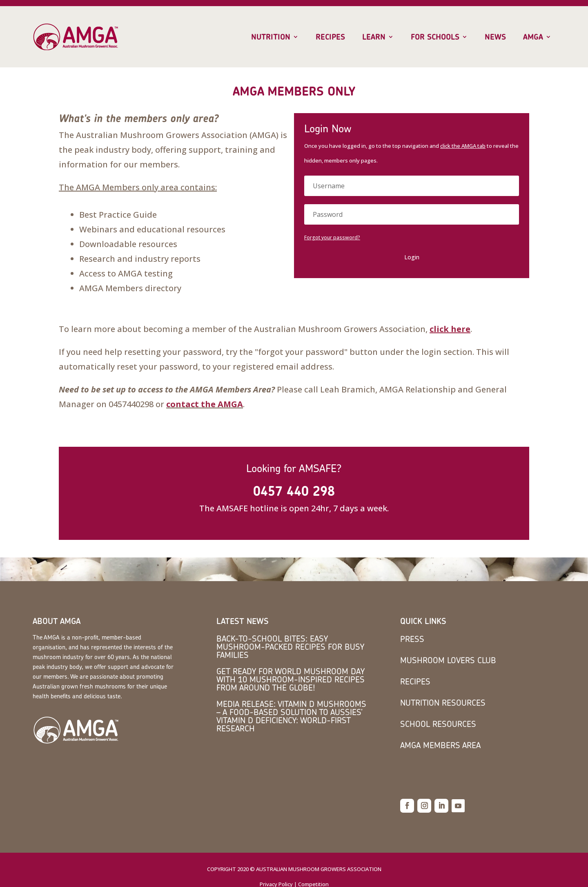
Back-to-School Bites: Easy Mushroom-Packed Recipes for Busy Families (290, 647)
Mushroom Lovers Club (448, 660)
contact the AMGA (205, 404)
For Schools (435, 37)
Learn (374, 37)
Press (412, 639)
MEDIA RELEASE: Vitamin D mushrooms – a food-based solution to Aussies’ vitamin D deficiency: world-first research (291, 716)
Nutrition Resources (443, 703)
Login (412, 257)
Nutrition (271, 37)
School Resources (438, 724)
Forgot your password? (332, 237)
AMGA (533, 37)
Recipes (330, 37)
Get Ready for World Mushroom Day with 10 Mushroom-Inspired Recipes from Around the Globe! (291, 679)
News (495, 37)
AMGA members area (440, 745)
